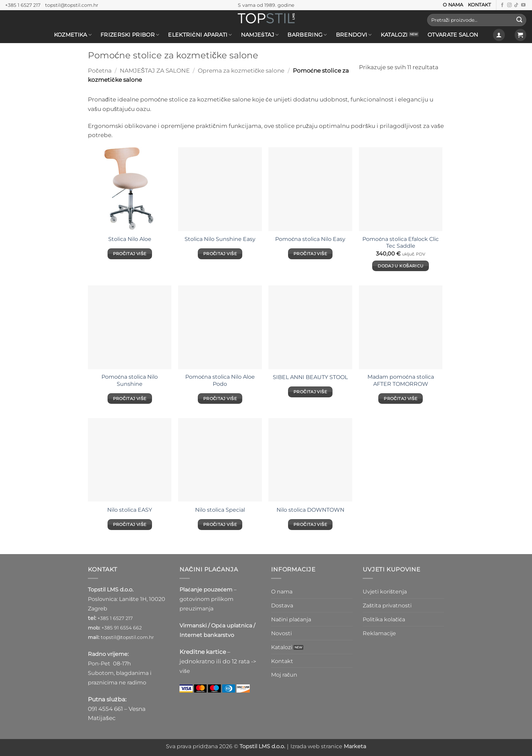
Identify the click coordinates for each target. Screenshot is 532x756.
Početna (100, 70)
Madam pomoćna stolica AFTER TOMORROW (401, 380)
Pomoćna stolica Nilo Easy (310, 239)
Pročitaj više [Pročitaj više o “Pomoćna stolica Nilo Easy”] (310, 254)
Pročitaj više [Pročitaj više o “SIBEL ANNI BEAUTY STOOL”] (310, 392)
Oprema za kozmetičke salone (241, 70)
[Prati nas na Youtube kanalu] (523, 5)
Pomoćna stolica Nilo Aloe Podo (220, 380)
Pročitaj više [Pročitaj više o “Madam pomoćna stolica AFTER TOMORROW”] (401, 399)
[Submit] (519, 20)
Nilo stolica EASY (130, 510)
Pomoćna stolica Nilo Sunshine (130, 380)
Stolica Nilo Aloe (130, 239)
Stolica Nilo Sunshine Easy (220, 239)
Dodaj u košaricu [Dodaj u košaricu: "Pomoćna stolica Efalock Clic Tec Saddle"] (401, 266)
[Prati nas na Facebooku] (502, 5)
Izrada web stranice (328, 746)
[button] (499, 35)
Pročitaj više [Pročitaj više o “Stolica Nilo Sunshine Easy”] (220, 254)
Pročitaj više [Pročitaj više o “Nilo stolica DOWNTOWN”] (310, 524)
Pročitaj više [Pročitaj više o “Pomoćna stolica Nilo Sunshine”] (130, 399)
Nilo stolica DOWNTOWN (310, 510)
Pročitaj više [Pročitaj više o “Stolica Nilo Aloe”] (130, 254)
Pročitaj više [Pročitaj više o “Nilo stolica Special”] (220, 524)
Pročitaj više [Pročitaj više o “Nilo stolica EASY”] (130, 524)
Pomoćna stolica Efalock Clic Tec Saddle (401, 242)
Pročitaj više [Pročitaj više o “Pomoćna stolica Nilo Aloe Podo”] (220, 399)
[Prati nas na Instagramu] (509, 5)
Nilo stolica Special (220, 510)
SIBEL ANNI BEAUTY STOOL (310, 377)
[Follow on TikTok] (516, 5)
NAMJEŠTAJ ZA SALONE (155, 70)
